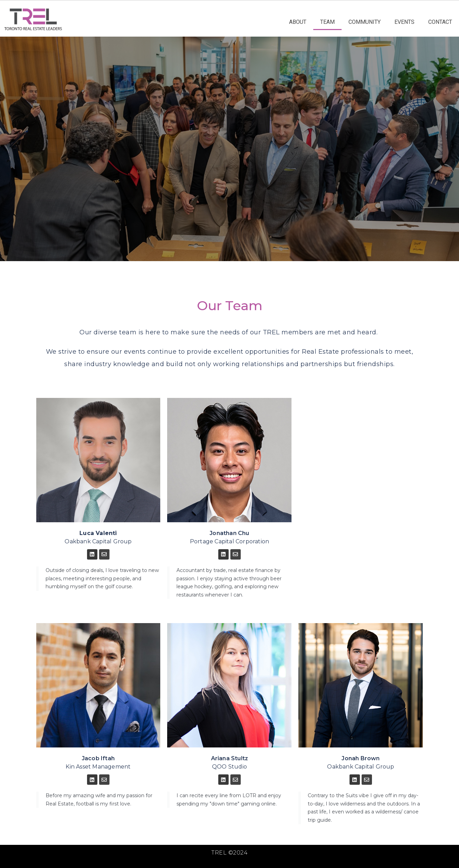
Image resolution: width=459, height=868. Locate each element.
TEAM (327, 22)
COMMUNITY (365, 22)
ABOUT (298, 22)
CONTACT (440, 22)
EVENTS (404, 22)
